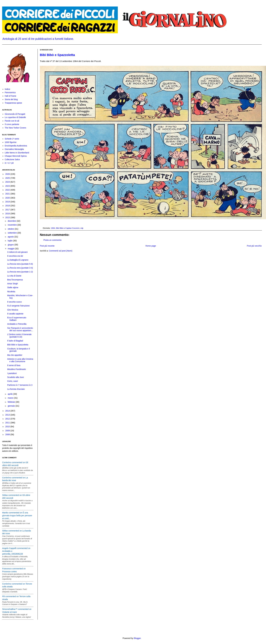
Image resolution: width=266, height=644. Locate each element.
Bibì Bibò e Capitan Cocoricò (68, 228)
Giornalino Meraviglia (14, 149)
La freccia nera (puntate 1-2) (20, 272)
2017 (8, 210)
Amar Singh (13, 284)
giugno (11, 245)
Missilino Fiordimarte (17, 369)
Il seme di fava (14, 365)
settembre (12, 233)
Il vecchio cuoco (14, 302)
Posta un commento (53, 240)
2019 (8, 202)
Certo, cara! (13, 381)
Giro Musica (13, 310)
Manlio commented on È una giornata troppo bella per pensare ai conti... (17, 515)
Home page (151, 246)
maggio (11, 249)
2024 (8, 182)
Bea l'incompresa (15, 280)
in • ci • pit (9, 163)
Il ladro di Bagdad (15, 341)
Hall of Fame (11, 96)
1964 (53, 228)
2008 (8, 434)
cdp (82, 228)
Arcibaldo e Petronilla (17, 324)
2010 (8, 427)
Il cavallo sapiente (15, 314)
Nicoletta (11, 292)
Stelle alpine (13, 287)
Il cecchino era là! (15, 256)
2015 (8, 217)
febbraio (12, 402)
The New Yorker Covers (16, 128)
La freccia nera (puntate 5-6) (20, 264)
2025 (8, 178)
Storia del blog (11, 99)
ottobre (11, 229)
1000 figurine (11, 142)
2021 (8, 194)
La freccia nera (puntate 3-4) (20, 268)
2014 (8, 411)
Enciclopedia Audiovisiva (16, 146)
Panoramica (10, 92)
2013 (8, 415)
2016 (8, 214)
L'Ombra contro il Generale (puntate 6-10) (19, 336)
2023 (8, 186)
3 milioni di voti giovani (17, 252)
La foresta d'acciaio (16, 389)
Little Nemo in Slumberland (17, 153)
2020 (8, 198)
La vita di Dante (14, 276)
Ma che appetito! (15, 355)
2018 (8, 206)
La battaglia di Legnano (18, 260)
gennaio (12, 406)
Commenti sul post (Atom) (61, 251)
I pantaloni (12, 373)
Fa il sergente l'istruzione (18, 306)
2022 (8, 190)
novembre (12, 225)
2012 (8, 419)
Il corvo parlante (12, 124)
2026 (8, 174)
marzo (11, 398)
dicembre (12, 221)
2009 (8, 431)
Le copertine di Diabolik (15, 117)
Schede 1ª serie (12, 139)
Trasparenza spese (13, 103)
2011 (8, 423)
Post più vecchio (254, 246)
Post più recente (47, 246)
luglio (10, 241)
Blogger (137, 638)
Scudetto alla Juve (16, 377)
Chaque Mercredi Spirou (16, 156)
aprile (10, 394)
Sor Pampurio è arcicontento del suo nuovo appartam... (20, 329)
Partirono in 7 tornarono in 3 (20, 385)
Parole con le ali (12, 121)
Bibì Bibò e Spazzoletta (57, 55)
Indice (7, 89)
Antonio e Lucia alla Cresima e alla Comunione (20, 360)
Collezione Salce (12, 159)
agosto (11, 237)
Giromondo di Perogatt (15, 114)
